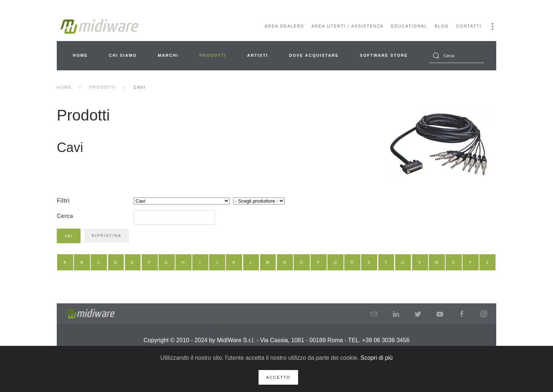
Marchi (168, 55)
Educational (409, 26)
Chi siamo (123, 55)
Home (80, 55)
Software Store (384, 55)
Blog (442, 26)
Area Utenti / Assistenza (347, 26)
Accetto (278, 377)
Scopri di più (376, 358)
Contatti (469, 26)
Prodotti (213, 55)
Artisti (258, 55)
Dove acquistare (314, 55)
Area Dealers (285, 26)
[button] (493, 26)
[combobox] (456, 56)
